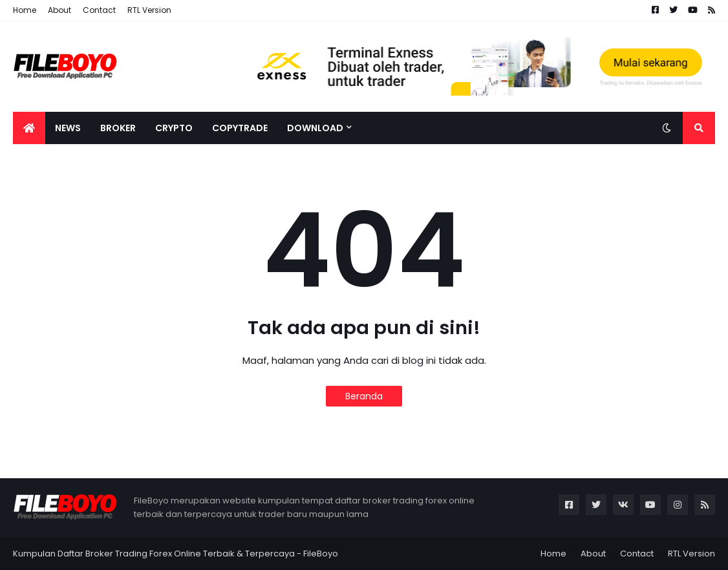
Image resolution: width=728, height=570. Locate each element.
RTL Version (149, 10)
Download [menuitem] (315, 128)
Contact (99, 10)
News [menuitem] (68, 128)
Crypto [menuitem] (174, 128)
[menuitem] (29, 128)
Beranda (364, 396)
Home (25, 10)
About (59, 10)
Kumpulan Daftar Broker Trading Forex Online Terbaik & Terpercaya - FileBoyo (176, 554)
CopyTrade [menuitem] (240, 128)
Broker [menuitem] (118, 128)
